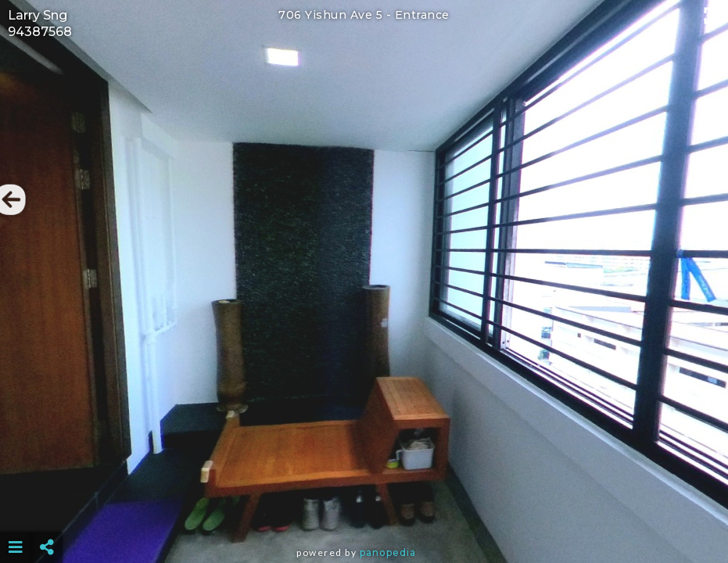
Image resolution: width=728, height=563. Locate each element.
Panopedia (388, 552)
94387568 (40, 32)
